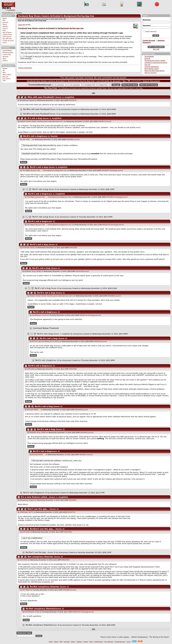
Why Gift (156, 49)
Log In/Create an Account (109, 81)
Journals (5, 22)
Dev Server (7, 79)
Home (51, 642)
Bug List (5, 77)
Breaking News (8, 53)
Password (146, 26)
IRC (4, 71)
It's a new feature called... (35, 497)
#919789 (73, 369)
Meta (4, 59)
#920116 (76, 612)
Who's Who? (7, 75)
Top (124, 81)
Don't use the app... (38, 509)
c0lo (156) (26, 140)
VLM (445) (31, 369)
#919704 (73, 248)
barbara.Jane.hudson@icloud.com (50, 122)
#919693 (73, 500)
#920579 (106, 225)
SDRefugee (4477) (27, 512)
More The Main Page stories (154, 71)
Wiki (4, 73)
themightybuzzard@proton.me (55, 171)
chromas (28, 19)
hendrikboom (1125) (39, 315)
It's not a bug (35, 118)
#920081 (67, 590)
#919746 (79, 271)
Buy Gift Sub (7, 39)
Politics (5, 61)
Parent (24, 162)
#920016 (97, 341)
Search (5, 28)
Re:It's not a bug (32, 136)
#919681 (70, 140)
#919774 (71, 512)
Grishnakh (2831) (29, 248)
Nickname (147, 20)
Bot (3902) (26, 590)
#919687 (105, 171)
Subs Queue (7, 37)
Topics (5, 24)
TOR (4, 81)
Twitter (5, 69)
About (5, 18)
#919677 (102, 122)
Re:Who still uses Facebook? (37, 109)
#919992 (110, 197)
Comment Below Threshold (46, 328)
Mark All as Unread (149, 85)
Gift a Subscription (156, 47)
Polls (4, 31)
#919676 (73, 100)
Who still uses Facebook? (41, 97)
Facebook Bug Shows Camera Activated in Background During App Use (56, 16)
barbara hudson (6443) (28, 122)
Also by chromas (150, 73)
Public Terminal (150, 31)
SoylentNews (8, 7)
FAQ (4, 20)
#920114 (83, 315)
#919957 (83, 455)
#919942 (84, 433)
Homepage (114, 171)
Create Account (8, 41)
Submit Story (7, 35)
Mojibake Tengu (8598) (33, 271)
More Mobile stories (152, 69)
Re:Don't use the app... (42, 529)
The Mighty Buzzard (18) (31, 171)
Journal (109, 122)
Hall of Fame (7, 33)
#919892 (111, 296)
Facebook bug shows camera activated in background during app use (156, 63)
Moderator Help (24, 633)
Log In (5, 43)
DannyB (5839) (33, 410)
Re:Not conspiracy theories (45, 587)
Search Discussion (151, 81)
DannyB (147, 59)
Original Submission (152, 67)
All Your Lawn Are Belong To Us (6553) (46, 341)
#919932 (78, 410)
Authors (5, 26)
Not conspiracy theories (40, 557)
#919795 (65, 560)
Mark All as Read (130, 85)
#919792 (68, 532)
